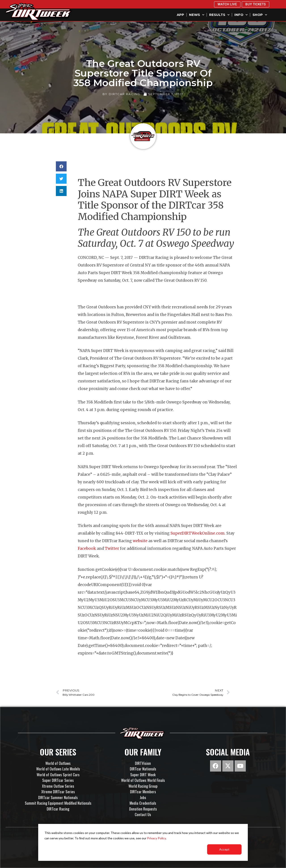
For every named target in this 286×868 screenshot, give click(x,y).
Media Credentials (143, 803)
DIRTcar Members (143, 792)
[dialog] (143, 842)
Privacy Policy (156, 838)
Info (241, 15)
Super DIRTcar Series (58, 780)
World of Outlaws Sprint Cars (58, 775)
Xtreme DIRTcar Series (58, 792)
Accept (224, 849)
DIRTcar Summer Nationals (58, 797)
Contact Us (143, 814)
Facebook (87, 548)
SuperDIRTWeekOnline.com (198, 533)
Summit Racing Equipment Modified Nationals (58, 803)
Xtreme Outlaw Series (58, 786)
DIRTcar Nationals (143, 769)
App (180, 15)
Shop (260, 15)
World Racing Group (143, 786)
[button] (61, 166)
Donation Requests (143, 809)
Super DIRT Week (143, 775)
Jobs (143, 797)
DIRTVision (143, 763)
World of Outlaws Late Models (58, 769)
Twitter (112, 548)
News (197, 15)
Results (219, 15)
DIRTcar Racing (58, 809)
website (141, 541)
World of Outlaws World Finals (143, 780)
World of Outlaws (58, 763)
